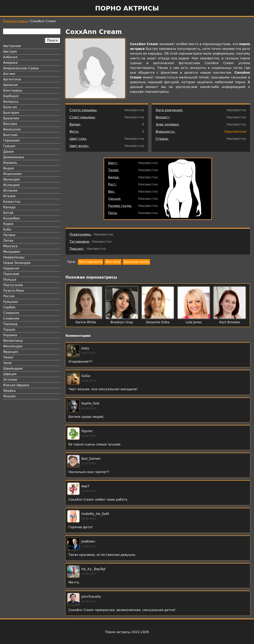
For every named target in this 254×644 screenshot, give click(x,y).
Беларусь (11, 102)
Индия (9, 168)
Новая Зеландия (17, 263)
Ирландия (12, 179)
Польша (10, 280)
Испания (10, 191)
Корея (8, 224)
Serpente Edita (158, 322)
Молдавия (12, 252)
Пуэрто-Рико (14, 291)
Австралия (12, 46)
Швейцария (13, 368)
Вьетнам (10, 135)
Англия (9, 74)
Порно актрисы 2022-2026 (127, 632)
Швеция (10, 374)
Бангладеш (13, 90)
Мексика (10, 246)
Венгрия (10, 124)
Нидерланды (14, 257)
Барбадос (11, 96)
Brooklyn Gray (122, 322)
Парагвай (11, 274)
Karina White (86, 322)
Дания (8, 152)
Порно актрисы (127, 8)
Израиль (10, 163)
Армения (11, 85)
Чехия (8, 357)
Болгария (11, 113)
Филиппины (13, 341)
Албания (10, 57)
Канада (9, 207)
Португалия (13, 285)
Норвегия (11, 268)
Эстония (10, 380)
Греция (9, 146)
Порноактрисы (15, 21)
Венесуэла (12, 129)
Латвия (9, 235)
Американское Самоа (21, 68)
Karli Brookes (230, 322)
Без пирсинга (91, 262)
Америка (10, 63)
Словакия (11, 313)
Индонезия (12, 174)
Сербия (9, 307)
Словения (11, 318)
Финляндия (13, 346)
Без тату (113, 262)
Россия (9, 296)
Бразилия (11, 118)
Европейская (235, 132)
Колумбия (11, 218)
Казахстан (12, 202)
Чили (7, 363)
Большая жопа (136, 262)
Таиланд (10, 324)
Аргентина (12, 79)
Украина (10, 335)
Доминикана (14, 157)
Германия (11, 140)
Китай (8, 213)
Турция (9, 330)
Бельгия (10, 107)
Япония (9, 396)
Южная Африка (16, 385)
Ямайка (9, 391)
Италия (9, 196)
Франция (11, 352)
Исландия (11, 185)
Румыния (11, 302)
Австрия (10, 52)
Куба (7, 229)
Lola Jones (194, 322)
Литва (8, 241)
